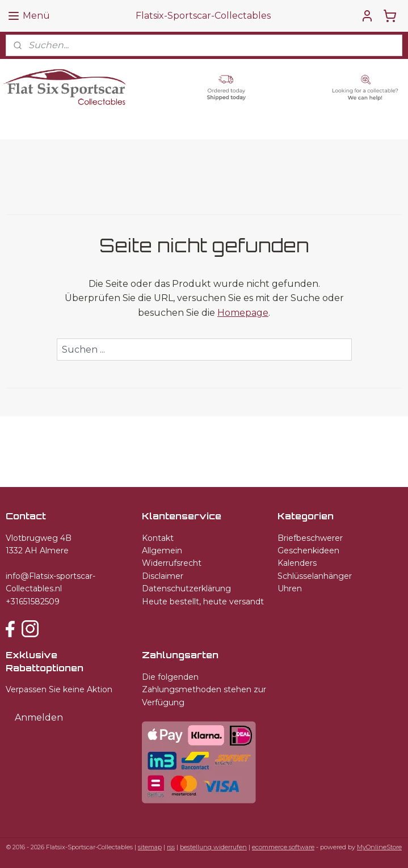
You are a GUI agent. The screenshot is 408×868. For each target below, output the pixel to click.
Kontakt (158, 538)
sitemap (150, 847)
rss (171, 847)
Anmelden (39, 717)
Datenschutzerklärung (186, 588)
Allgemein (162, 551)
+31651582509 (33, 602)
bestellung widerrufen (213, 847)
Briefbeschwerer (310, 538)
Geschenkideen (308, 551)
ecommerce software (283, 847)
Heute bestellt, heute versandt (203, 602)
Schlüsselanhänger (315, 576)
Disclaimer (163, 576)
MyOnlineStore (379, 847)
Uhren (290, 588)
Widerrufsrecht (172, 563)
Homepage (243, 313)
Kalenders (297, 563)
